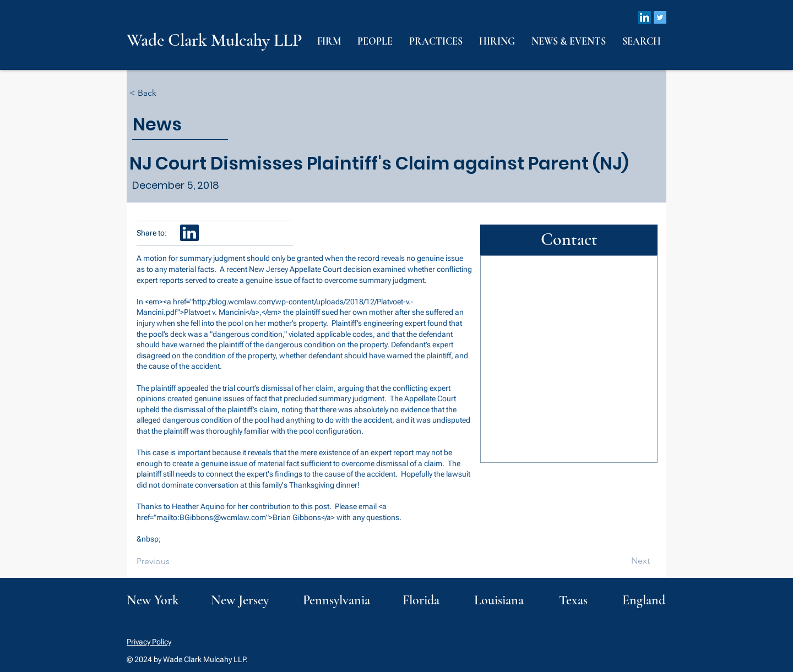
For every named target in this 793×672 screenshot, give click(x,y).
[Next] (622, 561)
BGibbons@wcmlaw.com (223, 517)
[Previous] (173, 561)
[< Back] (166, 93)
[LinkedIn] (645, 17)
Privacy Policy (149, 642)
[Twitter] (660, 17)
